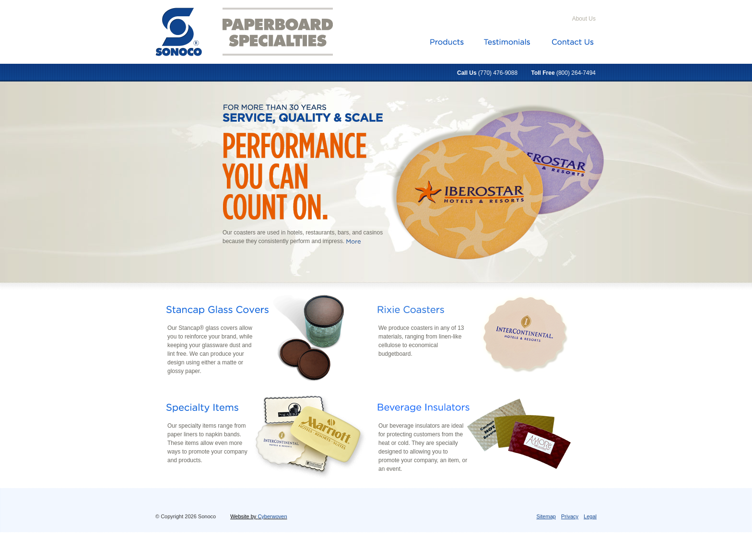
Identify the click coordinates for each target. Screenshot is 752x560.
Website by (258, 516)
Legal (590, 516)
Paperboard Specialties (283, 32)
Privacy (570, 516)
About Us (584, 19)
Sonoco (179, 31)
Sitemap (546, 516)
